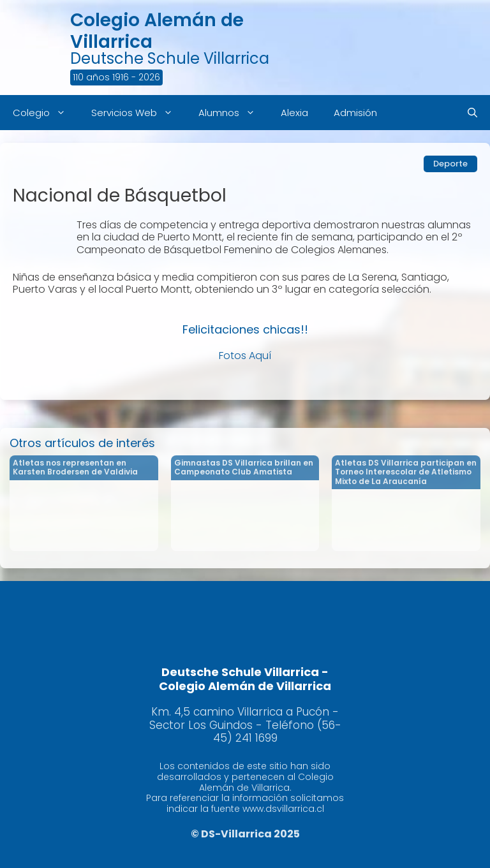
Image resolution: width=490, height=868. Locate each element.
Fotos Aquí (245, 356)
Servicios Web (138, 113)
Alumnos (233, 113)
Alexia (294, 113)
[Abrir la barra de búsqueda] (472, 113)
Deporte (450, 164)
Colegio (46, 113)
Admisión (355, 113)
